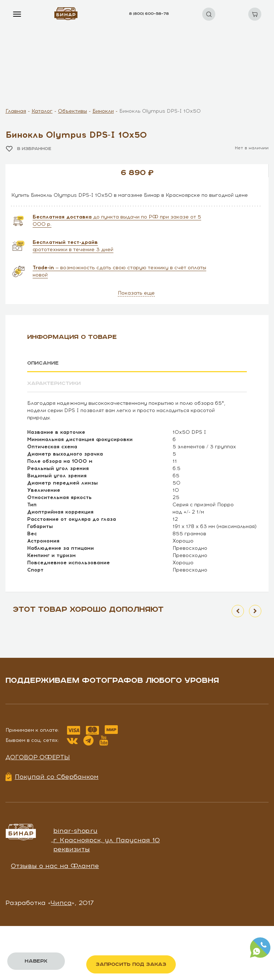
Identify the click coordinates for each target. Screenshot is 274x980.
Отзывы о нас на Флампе (55, 866)
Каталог (42, 111)
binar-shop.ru (75, 831)
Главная (16, 111)
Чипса (61, 903)
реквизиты (72, 849)
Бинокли (103, 111)
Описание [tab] (43, 363)
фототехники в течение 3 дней (73, 246)
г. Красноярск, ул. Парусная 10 (107, 840)
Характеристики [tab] (54, 383)
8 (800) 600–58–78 (149, 14)
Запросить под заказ (131, 964)
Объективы (72, 111)
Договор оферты (38, 757)
